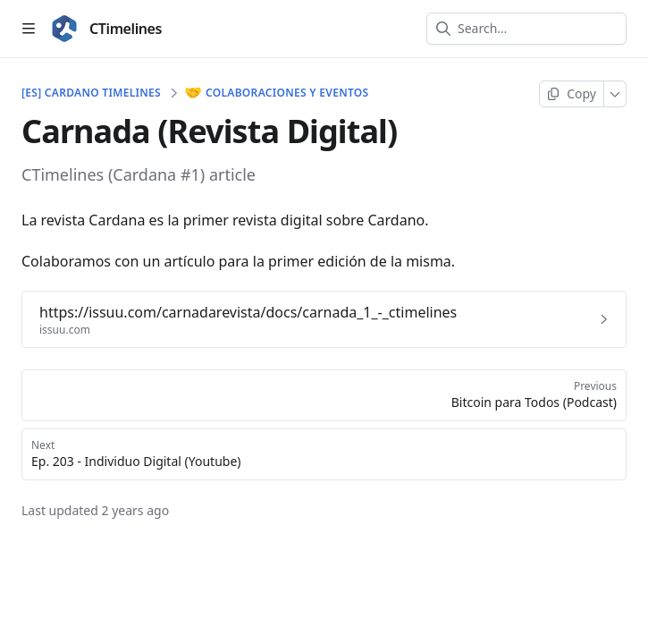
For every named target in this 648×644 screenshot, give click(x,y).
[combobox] (537, 29)
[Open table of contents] (29, 29)
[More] (615, 94)
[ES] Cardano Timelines (91, 93)
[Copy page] (572, 94)
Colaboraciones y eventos (278, 93)
